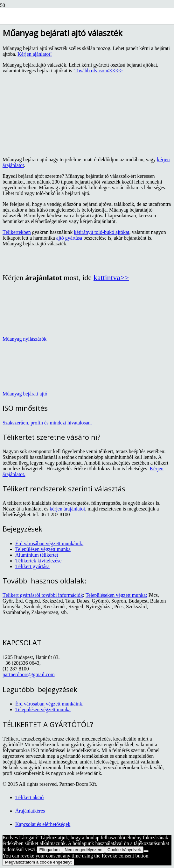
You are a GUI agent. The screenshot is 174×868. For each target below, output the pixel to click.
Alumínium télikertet (37, 555)
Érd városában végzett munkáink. (49, 543)
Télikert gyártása (32, 566)
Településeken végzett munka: (116, 595)
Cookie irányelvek (124, 850)
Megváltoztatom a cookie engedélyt (38, 862)
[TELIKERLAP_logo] (58, 31)
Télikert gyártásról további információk (43, 595)
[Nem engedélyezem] (146, 851)
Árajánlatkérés (30, 811)
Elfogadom (50, 850)
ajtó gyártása (69, 238)
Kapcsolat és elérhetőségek (43, 824)
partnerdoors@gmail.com (29, 674)
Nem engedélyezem (84, 850)
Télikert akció (29, 797)
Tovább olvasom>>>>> (98, 71)
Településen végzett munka (43, 549)
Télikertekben (17, 232)
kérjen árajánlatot (67, 509)
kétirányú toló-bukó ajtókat (101, 232)
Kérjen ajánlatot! (35, 54)
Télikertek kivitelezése (38, 561)
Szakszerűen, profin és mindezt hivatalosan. (47, 423)
